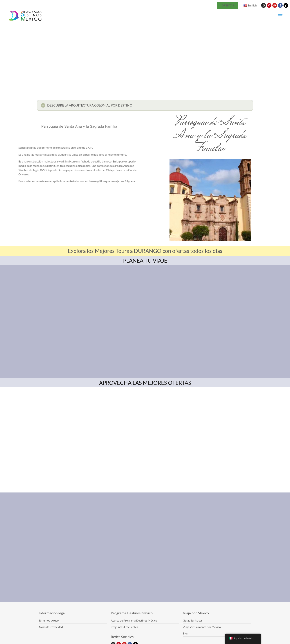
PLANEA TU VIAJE (145, 260)
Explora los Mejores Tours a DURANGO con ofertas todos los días (145, 251)
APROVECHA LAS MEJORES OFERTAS (145, 383)
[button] (145, 106)
